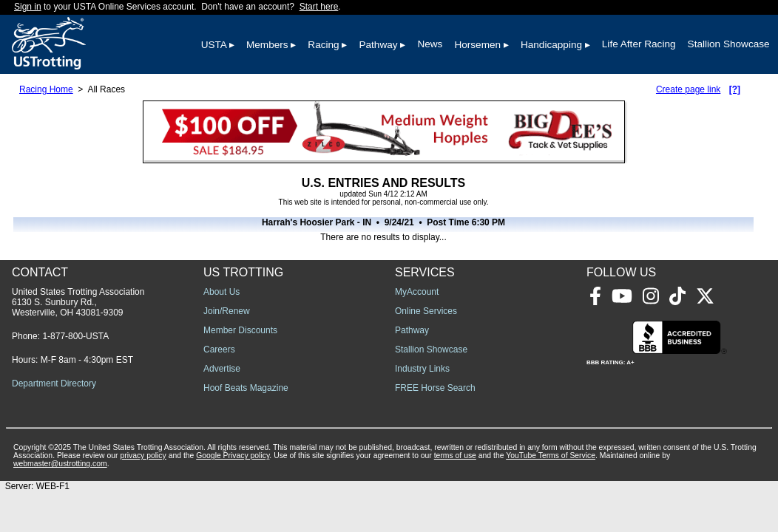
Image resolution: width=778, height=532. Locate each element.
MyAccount (417, 292)
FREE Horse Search (435, 388)
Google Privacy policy (233, 456)
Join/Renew (227, 311)
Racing (323, 45)
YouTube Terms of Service (551, 456)
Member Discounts (240, 330)
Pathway (378, 45)
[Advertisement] (587, 376)
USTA (214, 45)
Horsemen (477, 45)
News (430, 44)
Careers (219, 349)
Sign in (28, 7)
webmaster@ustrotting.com (60, 464)
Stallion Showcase (729, 44)
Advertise (222, 369)
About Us (221, 292)
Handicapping (551, 45)
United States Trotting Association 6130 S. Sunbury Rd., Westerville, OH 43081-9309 (78, 302)
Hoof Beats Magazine (246, 388)
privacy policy (143, 456)
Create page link (688, 89)
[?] (735, 89)
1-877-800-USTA (75, 336)
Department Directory (54, 383)
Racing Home (46, 89)
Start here (319, 7)
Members (267, 45)
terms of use (455, 456)
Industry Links (422, 369)
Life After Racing (639, 44)
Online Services (426, 311)
